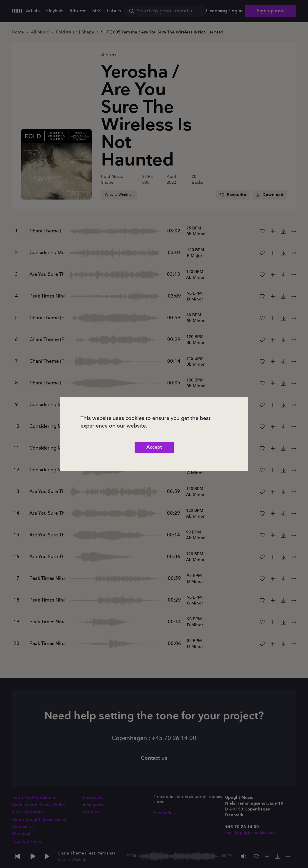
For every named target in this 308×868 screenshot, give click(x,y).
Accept (154, 447)
